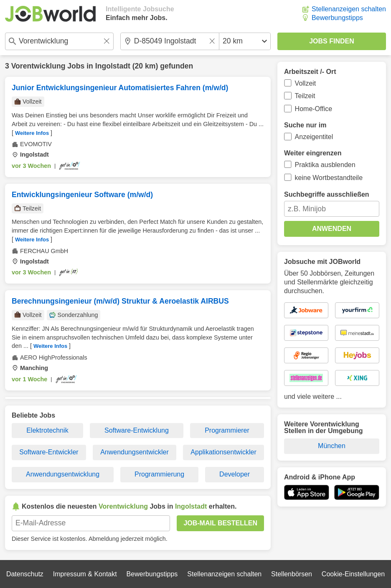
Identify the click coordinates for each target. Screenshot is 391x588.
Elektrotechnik (47, 430)
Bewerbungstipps (337, 18)
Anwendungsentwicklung (63, 474)
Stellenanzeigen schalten (349, 9)
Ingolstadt (113, 66)
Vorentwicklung (38, 66)
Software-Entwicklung (137, 430)
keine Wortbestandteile (329, 178)
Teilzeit (305, 96)
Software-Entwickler (49, 452)
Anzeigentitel (314, 137)
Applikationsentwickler (223, 452)
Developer (235, 474)
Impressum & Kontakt (85, 574)
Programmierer (227, 430)
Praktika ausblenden (325, 165)
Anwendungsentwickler (135, 452)
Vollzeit (306, 83)
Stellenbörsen (292, 574)
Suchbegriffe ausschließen (327, 194)
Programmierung (159, 474)
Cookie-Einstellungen (353, 574)
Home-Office (314, 109)
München (332, 446)
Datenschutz (25, 574)
